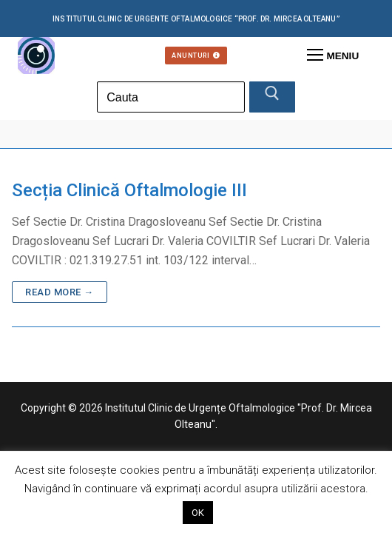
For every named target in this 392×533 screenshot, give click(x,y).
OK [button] (198, 513)
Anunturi (196, 56)
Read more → (60, 292)
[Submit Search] (272, 97)
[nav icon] (333, 56)
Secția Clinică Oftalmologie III (129, 190)
